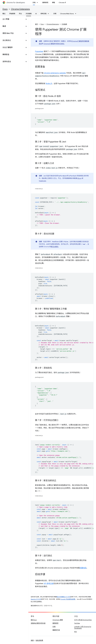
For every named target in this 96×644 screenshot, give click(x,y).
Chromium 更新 (58, 620)
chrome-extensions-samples (55, 73)
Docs (5, 9)
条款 (32, 640)
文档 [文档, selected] (34, 3)
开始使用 (12, 14)
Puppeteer (39, 51)
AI (36, 14)
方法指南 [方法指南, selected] (29, 14)
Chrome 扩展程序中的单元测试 (54, 44)
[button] (12, 19)
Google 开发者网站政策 (68, 599)
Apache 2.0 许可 (36, 599)
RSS (76, 632)
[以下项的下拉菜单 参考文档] (49, 14)
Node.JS (49, 84)
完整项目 (83, 568)
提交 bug (34, 620)
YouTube (77, 623)
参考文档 (43, 14)
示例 (55, 14)
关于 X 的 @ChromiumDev (83, 620)
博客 (53, 3)
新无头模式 (55, 247)
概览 (4, 14)
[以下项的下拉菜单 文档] (38, 3)
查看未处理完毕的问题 (38, 623)
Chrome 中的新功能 (65, 3)
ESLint (79, 178)
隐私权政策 (39, 640)
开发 (20, 14)
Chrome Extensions (20, 9)
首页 (36, 24)
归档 (54, 627)
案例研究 (45, 3)
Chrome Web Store (67, 14)
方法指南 (64, 24)
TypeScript (42, 181)
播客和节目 (56, 630)
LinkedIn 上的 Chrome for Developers (83, 627)
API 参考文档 (49, 584)
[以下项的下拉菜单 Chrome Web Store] (76, 14)
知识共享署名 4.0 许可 (64, 597)
